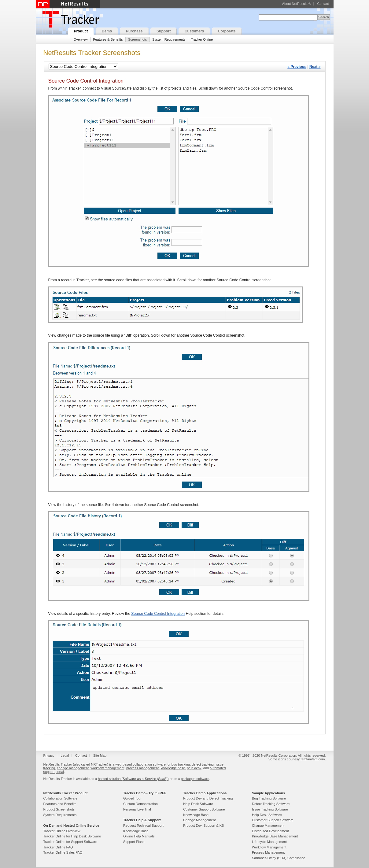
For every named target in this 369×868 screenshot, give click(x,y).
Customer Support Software (204, 809)
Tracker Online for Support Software (70, 842)
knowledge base (173, 768)
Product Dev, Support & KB (203, 826)
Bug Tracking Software (269, 798)
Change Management (199, 820)
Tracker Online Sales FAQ (63, 852)
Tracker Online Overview (62, 831)
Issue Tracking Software (270, 809)
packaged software (195, 779)
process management (142, 768)
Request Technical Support (143, 826)
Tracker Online (202, 39)
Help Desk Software (198, 804)
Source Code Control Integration (158, 614)
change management (73, 768)
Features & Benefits (108, 39)
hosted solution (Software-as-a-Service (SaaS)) (133, 779)
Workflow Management (269, 847)
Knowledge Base (136, 831)
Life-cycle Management (269, 842)
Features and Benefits (60, 804)
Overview (81, 39)
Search (324, 17)
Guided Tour (132, 798)
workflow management (107, 768)
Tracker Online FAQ (58, 847)
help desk (194, 768)
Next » (315, 67)
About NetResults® (297, 4)
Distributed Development (270, 831)
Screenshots (137, 39)
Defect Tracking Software (271, 804)
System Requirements (169, 39)
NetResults (68, 4)
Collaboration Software (61, 798)
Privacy (49, 755)
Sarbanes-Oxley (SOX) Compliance (279, 858)
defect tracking (203, 764)
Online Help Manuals (139, 836)
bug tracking (181, 764)
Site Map (100, 755)
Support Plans (134, 842)
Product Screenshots (59, 809)
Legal (65, 755)
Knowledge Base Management (275, 836)
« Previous (297, 67)
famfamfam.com (313, 759)
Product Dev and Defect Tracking (208, 798)
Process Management (268, 852)
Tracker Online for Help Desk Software (72, 836)
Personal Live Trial (137, 809)
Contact (323, 4)
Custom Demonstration (140, 804)
